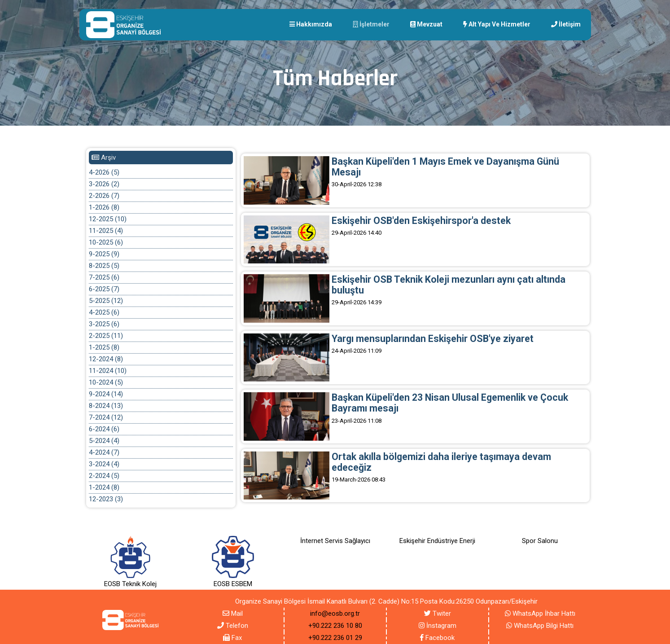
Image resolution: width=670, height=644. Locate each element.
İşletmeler (371, 24)
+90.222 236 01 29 (335, 638)
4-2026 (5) (104, 172)
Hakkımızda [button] (311, 24)
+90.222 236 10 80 (335, 626)
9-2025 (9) (104, 254)
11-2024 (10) (108, 371)
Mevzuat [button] (426, 24)
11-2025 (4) (106, 231)
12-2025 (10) (108, 219)
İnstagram (438, 626)
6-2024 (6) (104, 429)
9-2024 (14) (106, 394)
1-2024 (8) (104, 487)
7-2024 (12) (106, 417)
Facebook (437, 638)
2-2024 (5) (104, 476)
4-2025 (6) (104, 312)
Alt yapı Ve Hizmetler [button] (497, 24)
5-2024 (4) (104, 441)
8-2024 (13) (106, 406)
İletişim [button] (566, 24)
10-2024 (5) (106, 382)
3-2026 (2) (104, 184)
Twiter (438, 613)
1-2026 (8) (104, 207)
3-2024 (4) (104, 464)
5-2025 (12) (106, 301)
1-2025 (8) (104, 347)
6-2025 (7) (104, 289)
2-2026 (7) (104, 196)
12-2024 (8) (106, 359)
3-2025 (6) (104, 324)
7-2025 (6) (104, 277)
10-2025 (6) (106, 242)
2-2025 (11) (106, 336)
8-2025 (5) (104, 266)
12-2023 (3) (106, 499)
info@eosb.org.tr (335, 613)
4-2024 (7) (104, 452)
